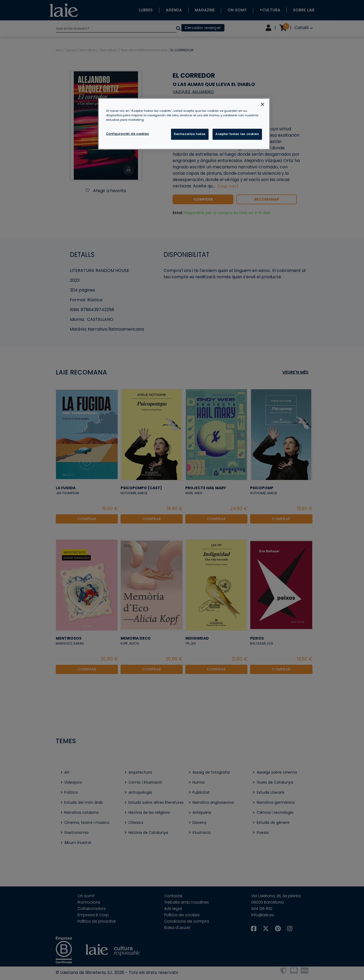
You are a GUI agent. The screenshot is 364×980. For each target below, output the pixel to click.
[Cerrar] (262, 104)
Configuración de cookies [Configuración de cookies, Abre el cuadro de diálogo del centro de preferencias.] (128, 134)
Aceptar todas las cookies (237, 134)
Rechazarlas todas (190, 134)
